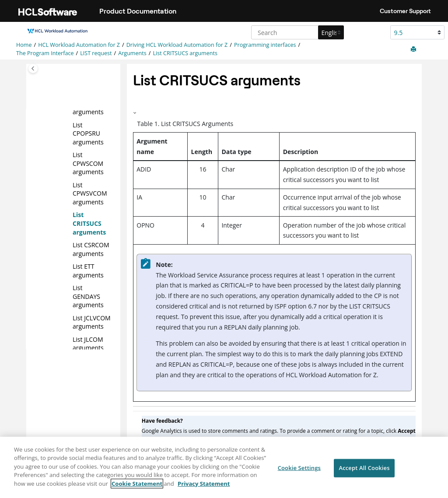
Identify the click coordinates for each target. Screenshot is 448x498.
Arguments (132, 53)
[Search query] (296, 32)
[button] (69, 125)
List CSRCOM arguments (91, 249)
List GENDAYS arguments (88, 296)
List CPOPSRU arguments (88, 133)
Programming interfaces (265, 45)
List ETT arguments (88, 271)
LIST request (96, 53)
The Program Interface (45, 53)
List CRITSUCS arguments (185, 53)
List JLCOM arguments (88, 343)
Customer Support (405, 11)
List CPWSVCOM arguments (90, 193)
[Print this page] (414, 49)
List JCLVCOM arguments (92, 322)
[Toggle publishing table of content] (33, 68)
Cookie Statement (137, 487)
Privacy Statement (204, 487)
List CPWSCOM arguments (88, 163)
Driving (177, 45)
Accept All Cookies (364, 472)
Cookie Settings (299, 472)
